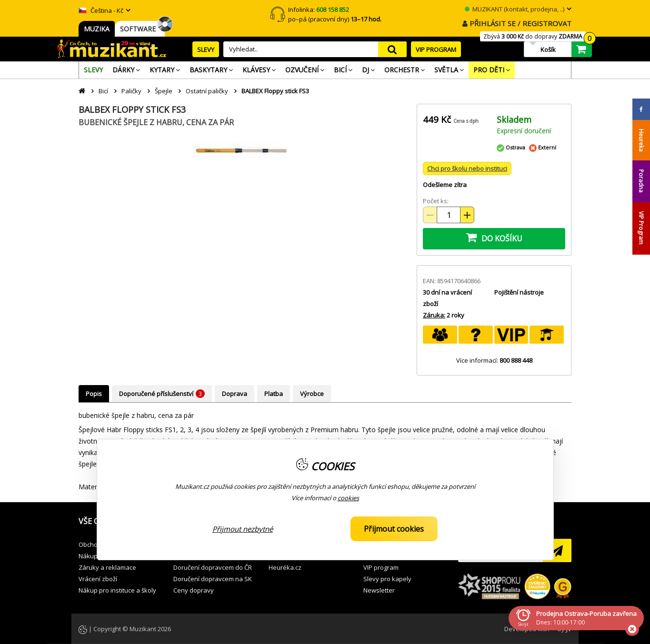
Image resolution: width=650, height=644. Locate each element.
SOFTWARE (140, 29)
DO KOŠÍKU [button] (494, 238)
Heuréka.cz (285, 567)
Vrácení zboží (98, 579)
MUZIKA (97, 29)
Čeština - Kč (101, 10)
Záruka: (434, 315)
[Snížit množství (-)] (430, 215)
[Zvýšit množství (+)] (467, 215)
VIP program (381, 567)
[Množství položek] (449, 215)
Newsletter (379, 590)
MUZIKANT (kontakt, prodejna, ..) (515, 9)
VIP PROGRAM (436, 50)
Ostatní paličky (207, 91)
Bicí (103, 91)
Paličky (131, 91)
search (392, 49)
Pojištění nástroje (519, 292)
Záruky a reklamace (107, 567)
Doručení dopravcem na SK (213, 579)
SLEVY (206, 50)
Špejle (164, 91)
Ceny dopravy (194, 590)
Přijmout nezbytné (243, 529)
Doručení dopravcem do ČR (213, 567)
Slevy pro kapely (387, 579)
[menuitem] (93, 70)
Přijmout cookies (394, 529)
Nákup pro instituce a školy (117, 590)
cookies (348, 498)
